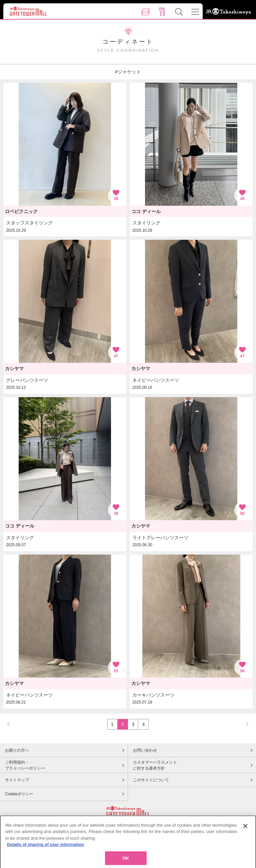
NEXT (244, 724)
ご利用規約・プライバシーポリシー (25, 765)
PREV (12, 724)
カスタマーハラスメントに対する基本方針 (155, 765)
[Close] (245, 833)
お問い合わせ (145, 750)
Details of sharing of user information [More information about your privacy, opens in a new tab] (45, 852)
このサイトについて (151, 780)
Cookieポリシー (19, 794)
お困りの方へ (17, 750)
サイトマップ (17, 780)
